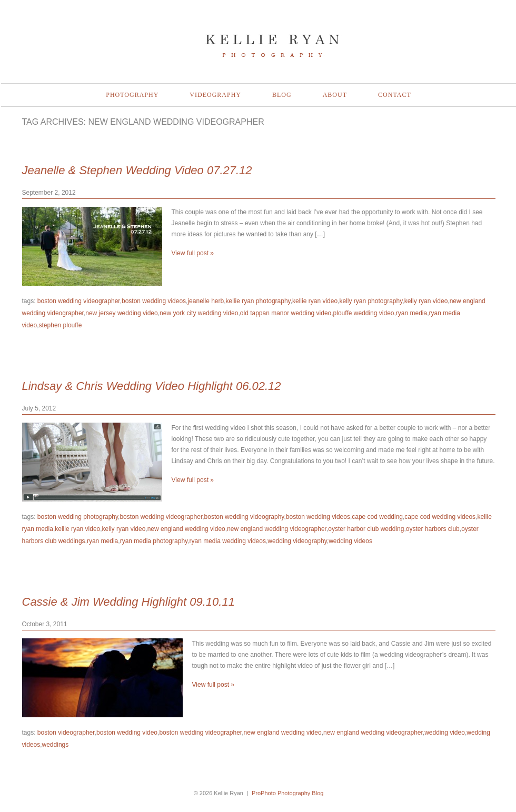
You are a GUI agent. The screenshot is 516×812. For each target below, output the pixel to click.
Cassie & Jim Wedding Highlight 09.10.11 (128, 602)
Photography (132, 95)
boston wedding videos (154, 301)
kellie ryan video (315, 301)
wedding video (445, 733)
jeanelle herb (206, 301)
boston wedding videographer (79, 301)
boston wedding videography (244, 517)
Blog (282, 95)
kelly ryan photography (371, 301)
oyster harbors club (433, 529)
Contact (395, 95)
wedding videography (297, 541)
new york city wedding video (199, 313)
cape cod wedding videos (440, 517)
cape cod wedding (377, 517)
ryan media (411, 313)
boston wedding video (127, 733)
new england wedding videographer (277, 529)
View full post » (193, 253)
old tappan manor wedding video (286, 313)
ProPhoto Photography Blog (287, 793)
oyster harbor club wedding (366, 529)
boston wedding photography (78, 517)
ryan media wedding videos (228, 541)
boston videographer (66, 733)
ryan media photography (154, 541)
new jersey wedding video (121, 313)
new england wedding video (186, 529)
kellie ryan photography (258, 301)
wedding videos (350, 541)
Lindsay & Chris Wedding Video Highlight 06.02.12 (152, 386)
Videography (215, 95)
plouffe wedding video (364, 313)
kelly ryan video (426, 301)
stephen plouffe (61, 325)
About (335, 95)
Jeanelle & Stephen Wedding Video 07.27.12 (137, 170)
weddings (56, 745)
